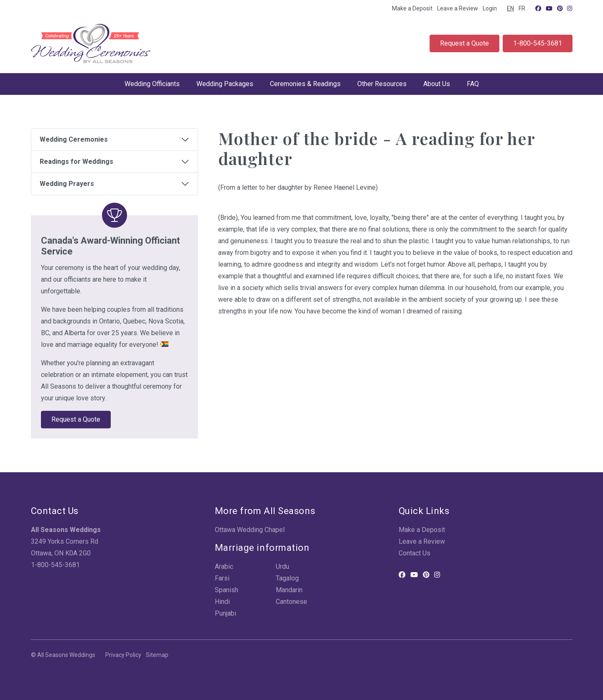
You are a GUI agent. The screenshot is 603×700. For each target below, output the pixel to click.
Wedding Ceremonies (74, 139)
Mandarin (289, 590)
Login (490, 8)
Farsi (222, 578)
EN (510, 8)
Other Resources (382, 84)
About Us (437, 84)
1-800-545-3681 (538, 43)
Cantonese (291, 602)
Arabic (224, 566)
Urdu (282, 566)
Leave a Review (458, 8)
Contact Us (415, 553)
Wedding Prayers (67, 184)
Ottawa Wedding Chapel (250, 530)
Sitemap (157, 655)
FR (522, 8)
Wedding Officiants (152, 84)
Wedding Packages (225, 84)
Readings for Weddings (76, 162)
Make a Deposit (412, 8)
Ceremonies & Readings (305, 84)
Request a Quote (464, 43)
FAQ (473, 84)
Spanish (226, 590)
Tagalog (287, 578)
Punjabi (225, 613)
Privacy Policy (123, 655)
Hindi (222, 602)
